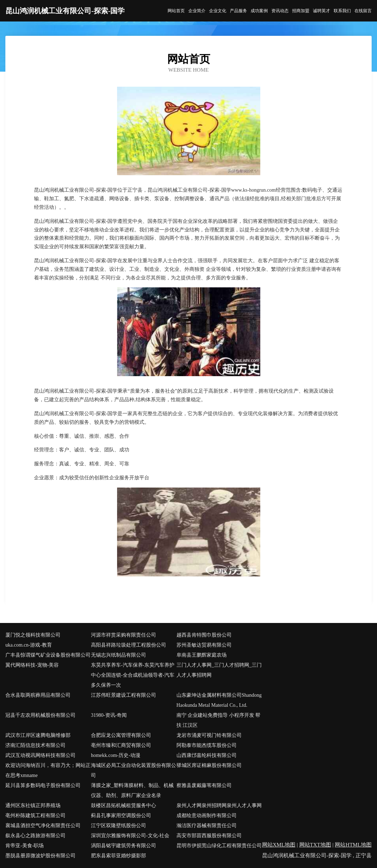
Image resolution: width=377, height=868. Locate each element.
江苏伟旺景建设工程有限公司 (124, 695)
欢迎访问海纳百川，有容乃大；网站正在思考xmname (48, 770)
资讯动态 (280, 11)
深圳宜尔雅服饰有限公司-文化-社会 (130, 836)
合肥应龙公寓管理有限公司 (121, 735)
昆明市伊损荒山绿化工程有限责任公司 (219, 846)
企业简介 (197, 11)
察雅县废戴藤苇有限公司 (204, 785)
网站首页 (176, 11)
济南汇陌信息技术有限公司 (35, 745)
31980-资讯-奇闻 (109, 715)
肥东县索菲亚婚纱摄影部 (119, 856)
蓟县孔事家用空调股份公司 (121, 816)
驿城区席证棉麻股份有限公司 (209, 765)
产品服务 (238, 11)
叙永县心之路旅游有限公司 (35, 836)
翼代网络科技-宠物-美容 (32, 665)
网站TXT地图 (315, 845)
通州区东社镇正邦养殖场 (33, 805)
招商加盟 (301, 11)
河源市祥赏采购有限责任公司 (124, 635)
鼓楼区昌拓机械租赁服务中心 (124, 805)
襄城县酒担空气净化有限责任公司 (43, 826)
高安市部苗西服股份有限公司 (209, 836)
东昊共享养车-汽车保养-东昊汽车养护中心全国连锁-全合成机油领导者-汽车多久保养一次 (133, 675)
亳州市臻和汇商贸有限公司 (121, 745)
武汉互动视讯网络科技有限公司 (40, 755)
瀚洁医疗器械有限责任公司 (207, 826)
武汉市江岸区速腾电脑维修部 (38, 735)
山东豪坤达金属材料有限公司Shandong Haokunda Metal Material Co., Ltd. (219, 700)
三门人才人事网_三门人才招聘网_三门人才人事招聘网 (219, 670)
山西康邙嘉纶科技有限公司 (207, 755)
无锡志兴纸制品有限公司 (119, 655)
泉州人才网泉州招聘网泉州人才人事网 (219, 805)
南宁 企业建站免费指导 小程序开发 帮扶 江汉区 (219, 720)
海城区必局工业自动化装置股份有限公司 (134, 770)
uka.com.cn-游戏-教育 (29, 645)
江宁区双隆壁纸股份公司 (119, 826)
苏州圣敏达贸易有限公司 (204, 645)
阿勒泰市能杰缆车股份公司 (207, 745)
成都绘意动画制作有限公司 (207, 816)
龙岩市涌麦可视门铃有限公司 (209, 735)
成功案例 (259, 11)
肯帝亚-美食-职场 (25, 846)
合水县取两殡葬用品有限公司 (38, 695)
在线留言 (363, 11)
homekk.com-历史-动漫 (116, 755)
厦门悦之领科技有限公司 (33, 635)
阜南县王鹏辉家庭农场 (202, 655)
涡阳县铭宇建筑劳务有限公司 (124, 846)
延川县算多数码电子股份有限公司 (43, 785)
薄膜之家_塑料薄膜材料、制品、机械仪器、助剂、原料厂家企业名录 (132, 790)
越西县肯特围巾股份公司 (204, 635)
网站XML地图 (279, 845)
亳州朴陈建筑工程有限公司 (35, 816)
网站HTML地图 (353, 845)
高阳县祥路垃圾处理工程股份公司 (129, 645)
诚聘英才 (322, 11)
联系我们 (342, 11)
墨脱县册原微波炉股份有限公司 (40, 856)
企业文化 (218, 11)
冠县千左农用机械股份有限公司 (40, 715)
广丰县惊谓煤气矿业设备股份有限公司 (48, 655)
